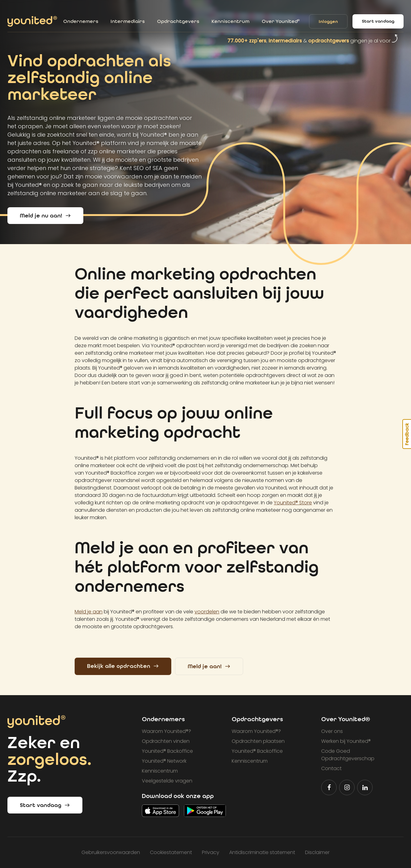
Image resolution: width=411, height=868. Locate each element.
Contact (331, 768)
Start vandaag (378, 21)
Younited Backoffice (167, 751)
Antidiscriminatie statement (262, 852)
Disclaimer (317, 852)
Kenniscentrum (230, 21)
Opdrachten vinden (166, 741)
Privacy (211, 852)
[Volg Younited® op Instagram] (347, 787)
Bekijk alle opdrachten (123, 666)
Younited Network (164, 761)
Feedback (407, 434)
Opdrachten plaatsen (258, 741)
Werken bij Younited (346, 741)
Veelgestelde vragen (167, 781)
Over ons (332, 731)
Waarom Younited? (166, 731)
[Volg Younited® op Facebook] (329, 787)
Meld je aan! (209, 666)
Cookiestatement (171, 852)
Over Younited (281, 21)
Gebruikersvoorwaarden (111, 852)
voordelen (207, 612)
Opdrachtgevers (178, 21)
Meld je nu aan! (45, 216)
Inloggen (328, 22)
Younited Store (293, 503)
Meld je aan (89, 612)
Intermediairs (128, 21)
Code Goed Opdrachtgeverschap (348, 755)
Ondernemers (81, 21)
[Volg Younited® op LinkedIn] (365, 787)
